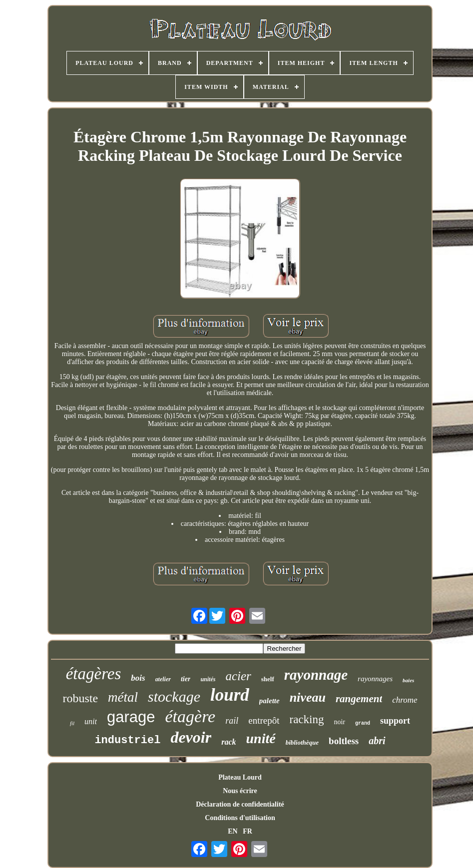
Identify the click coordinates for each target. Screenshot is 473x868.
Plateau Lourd (240, 777)
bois (138, 678)
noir (339, 722)
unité (260, 738)
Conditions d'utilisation (240, 818)
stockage (174, 696)
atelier (163, 679)
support (395, 721)
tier (186, 679)
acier (238, 676)
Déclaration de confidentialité (240, 804)
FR (247, 831)
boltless (344, 741)
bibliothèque (302, 742)
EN (233, 831)
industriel (127, 740)
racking (307, 719)
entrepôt (264, 720)
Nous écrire (240, 791)
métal (123, 697)
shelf (268, 679)
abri (377, 741)
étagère (191, 716)
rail (232, 721)
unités (208, 679)
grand (363, 723)
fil (72, 723)
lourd (230, 695)
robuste (80, 698)
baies (408, 680)
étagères (94, 674)
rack (229, 742)
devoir (191, 737)
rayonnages (375, 679)
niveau (308, 697)
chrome (405, 700)
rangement (359, 699)
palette (269, 701)
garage (131, 717)
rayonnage (316, 675)
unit (91, 721)
